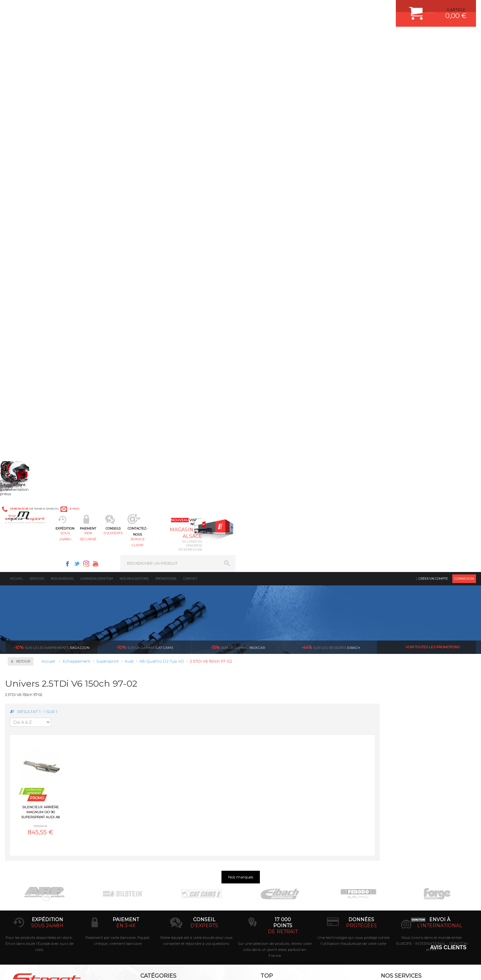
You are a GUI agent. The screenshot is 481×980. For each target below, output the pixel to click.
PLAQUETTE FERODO (272, 751)
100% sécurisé (173, 39)
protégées (361, 668)
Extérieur (142, 801)
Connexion (464, 55)
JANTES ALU (264, 776)
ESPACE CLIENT (380, 742)
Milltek (23, 240)
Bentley (24, 334)
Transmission (146, 767)
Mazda (23, 478)
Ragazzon (52, 124)
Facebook (308, 9)
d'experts (221, 39)
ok (225, 866)
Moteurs (141, 742)
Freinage (141, 784)
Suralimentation (150, 751)
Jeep (21, 430)
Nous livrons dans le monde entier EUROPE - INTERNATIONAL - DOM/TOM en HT (432, 686)
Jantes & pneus (148, 793)
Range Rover (29, 535)
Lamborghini (29, 438)
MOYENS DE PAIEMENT (387, 767)
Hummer (25, 414)
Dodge (23, 374)
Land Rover (27, 454)
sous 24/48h (125, 39)
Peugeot (25, 519)
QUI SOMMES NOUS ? (25, 794)
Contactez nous (51, 898)
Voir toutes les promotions (433, 123)
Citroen (24, 358)
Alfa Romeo (28, 310)
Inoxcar (25, 219)
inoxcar (238, 124)
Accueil (17, 55)
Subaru (24, 567)
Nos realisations (134, 55)
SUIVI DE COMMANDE (385, 776)
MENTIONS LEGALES (51, 968)
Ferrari (23, 382)
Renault (24, 543)
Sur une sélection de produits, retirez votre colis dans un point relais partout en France (275, 692)
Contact (190, 55)
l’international (440, 668)
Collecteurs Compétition (45, 197)
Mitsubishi (27, 495)
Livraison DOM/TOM (97, 55)
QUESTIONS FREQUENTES (390, 801)
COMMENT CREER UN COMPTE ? (395, 751)
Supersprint (29, 283)
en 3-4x (126, 668)
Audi (22, 326)
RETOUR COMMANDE (385, 784)
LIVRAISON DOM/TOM (385, 793)
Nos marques (62, 55)
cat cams (145, 124)
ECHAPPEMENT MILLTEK (275, 767)
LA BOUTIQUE (18, 803)
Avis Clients (448, 947)
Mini (21, 486)
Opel (21, 511)
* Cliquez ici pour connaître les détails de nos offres (288, 872)
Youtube (336, 9)
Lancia (23, 446)
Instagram (327, 9)
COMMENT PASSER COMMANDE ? (397, 759)
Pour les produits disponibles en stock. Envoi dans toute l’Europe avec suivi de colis (39, 686)
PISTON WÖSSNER (269, 759)
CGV (73, 968)
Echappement (146, 759)
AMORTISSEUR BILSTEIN (275, 742)
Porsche (25, 527)
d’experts (204, 668)
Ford (21, 398)
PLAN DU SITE (91, 968)
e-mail (153, 9)
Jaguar (23, 422)
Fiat (21, 390)
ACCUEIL (7, 968)
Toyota (23, 583)
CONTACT (24, 968)
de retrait (283, 674)
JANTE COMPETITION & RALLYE (281, 809)
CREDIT (111, 968)
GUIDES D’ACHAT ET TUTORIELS (395, 809)
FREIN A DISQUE (267, 818)
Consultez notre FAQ (65, 915)
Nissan (23, 503)
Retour (119, 138)
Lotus (22, 462)
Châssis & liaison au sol (157, 776)
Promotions (166, 55)
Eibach (331, 124)
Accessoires (30, 176)
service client (269, 39)
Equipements (146, 818)
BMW (23, 342)
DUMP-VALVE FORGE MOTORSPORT (285, 801)
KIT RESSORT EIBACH (272, 793)
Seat (21, 551)
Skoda (23, 559)
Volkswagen (28, 591)
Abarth (24, 302)
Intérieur (142, 809)
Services (37, 55)
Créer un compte (433, 55)
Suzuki (24, 575)
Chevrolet (26, 350)
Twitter (317, 9)
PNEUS (259, 784)
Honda (23, 406)
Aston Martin (29, 318)
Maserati (25, 470)
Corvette (25, 366)
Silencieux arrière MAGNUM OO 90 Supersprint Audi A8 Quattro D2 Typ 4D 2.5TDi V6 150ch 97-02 (137, 288)
